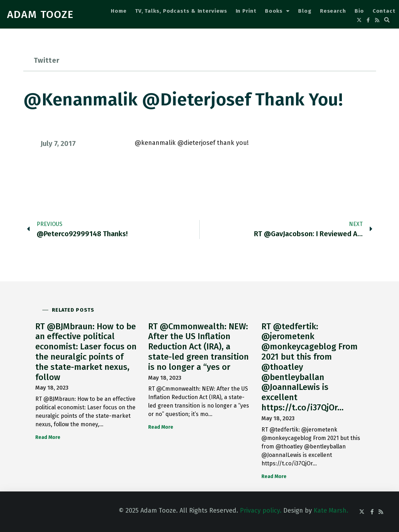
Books (277, 11)
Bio (359, 11)
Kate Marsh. (331, 510)
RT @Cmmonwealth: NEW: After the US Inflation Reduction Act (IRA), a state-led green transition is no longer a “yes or (198, 347)
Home (119, 11)
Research (333, 11)
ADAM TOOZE (40, 14)
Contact (384, 11)
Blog (305, 11)
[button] (387, 20)
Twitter (47, 60)
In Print (246, 11)
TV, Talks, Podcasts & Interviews (181, 11)
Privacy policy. (261, 510)
